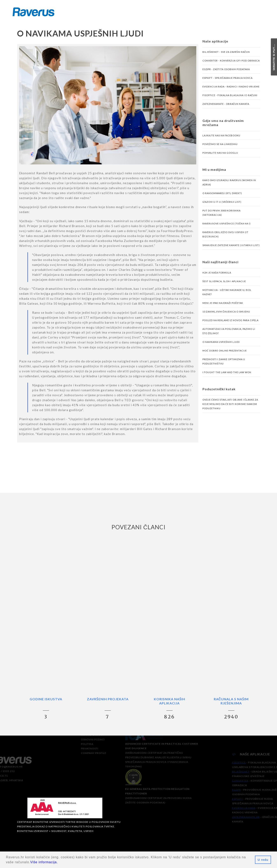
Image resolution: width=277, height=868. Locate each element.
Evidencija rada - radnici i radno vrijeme (231, 89)
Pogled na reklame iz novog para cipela (230, 323)
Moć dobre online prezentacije (225, 353)
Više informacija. (44, 862)
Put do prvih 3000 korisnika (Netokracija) (221, 215)
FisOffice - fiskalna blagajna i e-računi (230, 97)
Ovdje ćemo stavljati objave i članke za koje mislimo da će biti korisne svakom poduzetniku (230, 406)
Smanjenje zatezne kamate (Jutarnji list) (231, 247)
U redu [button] (263, 860)
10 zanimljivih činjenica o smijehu (226, 314)
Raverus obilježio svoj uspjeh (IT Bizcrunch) (225, 237)
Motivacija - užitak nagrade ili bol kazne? (227, 294)
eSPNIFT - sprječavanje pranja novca (228, 80)
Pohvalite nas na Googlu (220, 155)
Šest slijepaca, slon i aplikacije (224, 284)
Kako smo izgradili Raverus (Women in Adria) (229, 185)
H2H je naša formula (217, 275)
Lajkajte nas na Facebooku (221, 138)
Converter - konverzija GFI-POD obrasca (231, 63)
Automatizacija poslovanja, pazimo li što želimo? (229, 333)
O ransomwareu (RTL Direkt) (222, 195)
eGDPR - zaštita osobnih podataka (226, 71)
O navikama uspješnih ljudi (221, 344)
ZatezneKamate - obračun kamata (226, 106)
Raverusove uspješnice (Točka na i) (227, 226)
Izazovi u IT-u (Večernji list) (222, 204)
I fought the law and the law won (227, 374)
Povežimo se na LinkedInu (220, 146)
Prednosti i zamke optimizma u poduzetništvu (224, 364)
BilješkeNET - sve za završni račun (226, 54)
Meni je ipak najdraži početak (223, 305)
